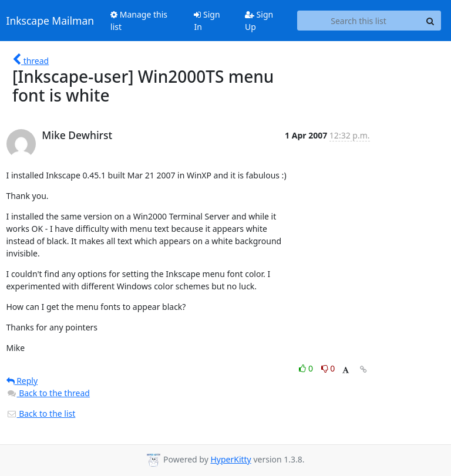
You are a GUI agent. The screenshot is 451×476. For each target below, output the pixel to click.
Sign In (207, 21)
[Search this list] (359, 21)
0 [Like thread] (307, 368)
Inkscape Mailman (51, 21)
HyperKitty (230, 459)
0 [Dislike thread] (328, 368)
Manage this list (139, 21)
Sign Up (259, 21)
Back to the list (41, 413)
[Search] (430, 21)
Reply (22, 381)
